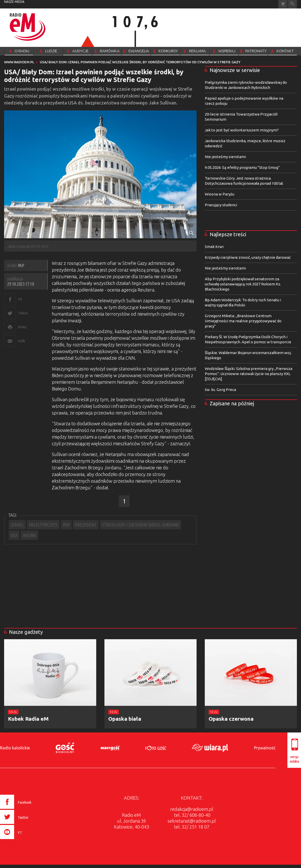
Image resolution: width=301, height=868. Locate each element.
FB (20, 299)
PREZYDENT (86, 525)
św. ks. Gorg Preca (220, 390)
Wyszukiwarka (292, 4)
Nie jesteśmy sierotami (225, 157)
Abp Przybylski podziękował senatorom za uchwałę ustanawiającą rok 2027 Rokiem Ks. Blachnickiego (243, 284)
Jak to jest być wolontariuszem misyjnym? (242, 130)
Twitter (23, 313)
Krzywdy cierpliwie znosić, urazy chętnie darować (248, 257)
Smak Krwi (214, 247)
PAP (66, 525)
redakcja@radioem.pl (192, 809)
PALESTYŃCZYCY (43, 525)
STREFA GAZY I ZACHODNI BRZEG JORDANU (140, 525)
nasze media (14, 2)
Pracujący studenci (221, 205)
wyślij (21, 341)
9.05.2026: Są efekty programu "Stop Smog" (242, 167)
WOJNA (29, 535)
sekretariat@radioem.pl (192, 821)
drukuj (22, 327)
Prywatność (265, 748)
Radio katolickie (15, 748)
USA (14, 535)
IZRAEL (17, 525)
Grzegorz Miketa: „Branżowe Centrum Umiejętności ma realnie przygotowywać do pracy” (243, 321)
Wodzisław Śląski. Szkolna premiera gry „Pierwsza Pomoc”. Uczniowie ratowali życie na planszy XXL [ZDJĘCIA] (249, 374)
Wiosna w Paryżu (220, 194)
